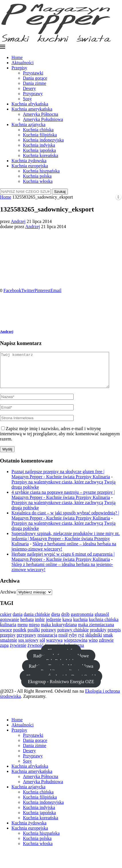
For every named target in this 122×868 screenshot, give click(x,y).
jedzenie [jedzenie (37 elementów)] (53, 626)
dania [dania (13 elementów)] (18, 621)
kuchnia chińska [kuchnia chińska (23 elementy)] (104, 626)
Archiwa (8, 599)
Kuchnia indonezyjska (43, 140)
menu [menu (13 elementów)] (23, 631)
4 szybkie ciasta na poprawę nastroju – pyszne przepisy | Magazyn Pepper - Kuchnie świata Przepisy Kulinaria (63, 502)
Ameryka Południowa (43, 119)
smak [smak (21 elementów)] (108, 642)
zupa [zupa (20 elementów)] (4, 652)
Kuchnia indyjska (39, 145)
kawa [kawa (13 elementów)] (67, 626)
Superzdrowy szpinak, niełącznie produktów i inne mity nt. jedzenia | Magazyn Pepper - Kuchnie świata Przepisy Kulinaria (66, 545)
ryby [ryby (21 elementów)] (73, 642)
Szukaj (60, 192)
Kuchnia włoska (38, 181)
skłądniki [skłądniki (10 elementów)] (94, 642)
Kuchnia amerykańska (32, 109)
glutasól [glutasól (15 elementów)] (102, 621)
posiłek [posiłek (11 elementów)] (20, 637)
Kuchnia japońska (39, 150)
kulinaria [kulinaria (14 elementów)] (8, 631)
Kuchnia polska (37, 176)
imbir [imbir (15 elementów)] (40, 626)
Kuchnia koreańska (41, 155)
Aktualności (22, 63)
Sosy (27, 99)
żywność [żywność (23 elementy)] (36, 652)
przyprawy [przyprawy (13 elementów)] (26, 642)
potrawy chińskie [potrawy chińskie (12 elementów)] (73, 637)
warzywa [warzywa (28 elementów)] (54, 647)
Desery (29, 88)
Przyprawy (33, 94)
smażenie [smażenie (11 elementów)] (9, 647)
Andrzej (18, 221)
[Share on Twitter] (28, 290)
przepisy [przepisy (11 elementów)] (8, 642)
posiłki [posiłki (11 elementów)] (34, 637)
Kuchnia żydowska (29, 161)
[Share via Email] (56, 290)
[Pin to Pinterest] (42, 290)
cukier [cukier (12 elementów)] (6, 621)
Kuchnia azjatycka (28, 125)
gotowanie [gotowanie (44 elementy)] (10, 626)
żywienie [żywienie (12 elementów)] (18, 652)
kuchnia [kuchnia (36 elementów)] (80, 626)
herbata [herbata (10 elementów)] (27, 626)
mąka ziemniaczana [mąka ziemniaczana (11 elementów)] (96, 631)
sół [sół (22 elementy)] (42, 647)
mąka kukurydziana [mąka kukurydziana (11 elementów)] (59, 631)
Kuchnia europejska (30, 166)
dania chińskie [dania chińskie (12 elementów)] (37, 621)
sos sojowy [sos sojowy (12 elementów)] (28, 647)
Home (17, 57)
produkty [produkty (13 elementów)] (98, 637)
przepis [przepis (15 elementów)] (114, 637)
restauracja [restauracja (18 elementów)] (47, 642)
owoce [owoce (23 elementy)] (6, 637)
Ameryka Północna (41, 114)
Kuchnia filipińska (40, 135)
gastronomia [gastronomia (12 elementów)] (82, 621)
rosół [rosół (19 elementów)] (63, 642)
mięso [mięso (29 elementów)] (34, 631)
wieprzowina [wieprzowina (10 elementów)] (76, 647)
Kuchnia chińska (38, 130)
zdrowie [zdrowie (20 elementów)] (106, 647)
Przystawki (33, 73)
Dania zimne (35, 83)
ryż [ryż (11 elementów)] (81, 642)
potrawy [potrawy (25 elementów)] (49, 637)
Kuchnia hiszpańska (41, 171)
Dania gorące (35, 78)
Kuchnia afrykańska (30, 104)
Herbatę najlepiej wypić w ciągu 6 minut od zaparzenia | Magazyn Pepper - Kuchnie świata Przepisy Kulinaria (63, 564)
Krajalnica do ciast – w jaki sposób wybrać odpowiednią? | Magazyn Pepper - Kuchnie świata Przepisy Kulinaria (65, 522)
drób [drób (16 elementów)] (65, 621)
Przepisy (19, 68)
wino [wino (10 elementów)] (93, 647)
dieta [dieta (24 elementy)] (56, 621)
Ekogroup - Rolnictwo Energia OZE (61, 688)
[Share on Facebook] (12, 290)
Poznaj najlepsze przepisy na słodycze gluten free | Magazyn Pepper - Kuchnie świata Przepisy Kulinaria (61, 481)
